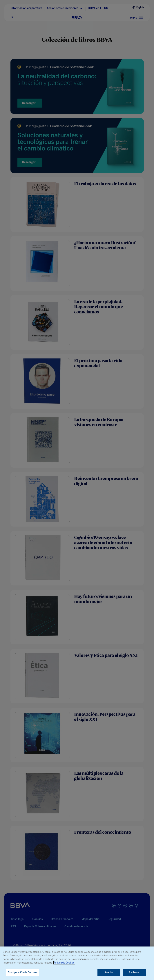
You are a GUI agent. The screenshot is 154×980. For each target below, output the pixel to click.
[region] (77, 963)
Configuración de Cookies (22, 972)
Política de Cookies (64, 963)
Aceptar (109, 972)
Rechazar (134, 972)
